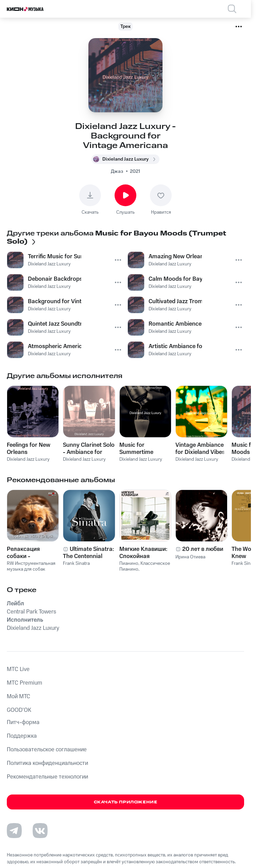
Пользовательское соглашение (47, 750)
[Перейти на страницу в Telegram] (14, 831)
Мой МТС (19, 697)
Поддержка (22, 736)
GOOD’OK (19, 710)
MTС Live (18, 669)
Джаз (117, 171)
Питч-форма (23, 722)
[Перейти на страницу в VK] (40, 831)
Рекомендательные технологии (47, 777)
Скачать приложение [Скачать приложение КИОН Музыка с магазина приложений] (126, 802)
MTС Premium (24, 683)
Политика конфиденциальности (47, 763)
